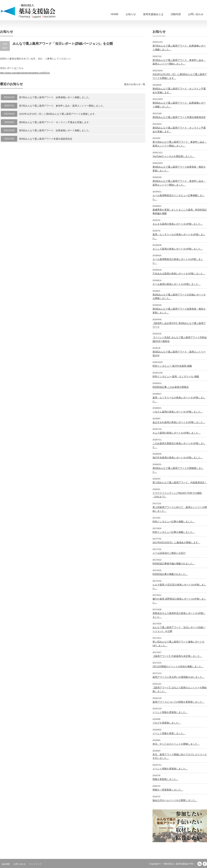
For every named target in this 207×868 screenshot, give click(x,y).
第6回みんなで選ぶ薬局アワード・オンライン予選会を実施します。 (55, 122)
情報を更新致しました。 (166, 779)
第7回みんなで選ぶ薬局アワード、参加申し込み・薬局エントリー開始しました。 (62, 106)
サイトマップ (35, 864)
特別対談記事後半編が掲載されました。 (174, 564)
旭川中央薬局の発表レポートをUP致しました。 (178, 458)
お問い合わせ (196, 14)
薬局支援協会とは (153, 14)
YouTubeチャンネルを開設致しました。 (174, 156)
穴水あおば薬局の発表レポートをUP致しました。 (179, 274)
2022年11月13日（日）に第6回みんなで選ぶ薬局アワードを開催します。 (58, 114)
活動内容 (176, 14)
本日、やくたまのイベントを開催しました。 (176, 744)
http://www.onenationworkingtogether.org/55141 (25, 73)
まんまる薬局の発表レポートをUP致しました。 (178, 224)
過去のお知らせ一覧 (135, 84)
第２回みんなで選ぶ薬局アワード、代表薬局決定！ (180, 482)
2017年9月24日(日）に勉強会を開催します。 (176, 542)
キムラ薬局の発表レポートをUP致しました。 (177, 433)
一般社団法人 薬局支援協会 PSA (178, 864)
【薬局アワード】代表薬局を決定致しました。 (177, 656)
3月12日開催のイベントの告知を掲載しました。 (178, 666)
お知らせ (131, 14)
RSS (200, 864)
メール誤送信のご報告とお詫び (169, 553)
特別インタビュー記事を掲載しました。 (174, 522)
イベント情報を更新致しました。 (170, 712)
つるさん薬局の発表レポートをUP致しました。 (178, 412)
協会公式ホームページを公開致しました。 (175, 800)
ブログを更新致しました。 (167, 723)
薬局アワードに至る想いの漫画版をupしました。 (179, 677)
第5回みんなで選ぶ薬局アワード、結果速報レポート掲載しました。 (55, 130)
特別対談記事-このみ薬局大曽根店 (171, 387)
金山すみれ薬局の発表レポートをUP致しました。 (179, 422)
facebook (205, 864)
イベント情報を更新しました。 (169, 733)
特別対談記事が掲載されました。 (170, 574)
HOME (115, 14)
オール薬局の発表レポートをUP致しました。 (177, 284)
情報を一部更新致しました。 (168, 790)
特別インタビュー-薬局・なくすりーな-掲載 (176, 376)
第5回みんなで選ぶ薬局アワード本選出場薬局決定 (46, 139)
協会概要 (6, 864)
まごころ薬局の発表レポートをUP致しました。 (178, 249)
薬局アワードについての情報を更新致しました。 (178, 702)
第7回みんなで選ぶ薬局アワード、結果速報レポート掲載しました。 (55, 97)
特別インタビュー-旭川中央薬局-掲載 (172, 366)
